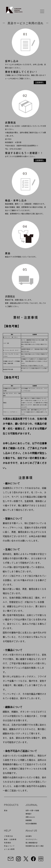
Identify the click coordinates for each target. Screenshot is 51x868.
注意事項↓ (40, 83)
